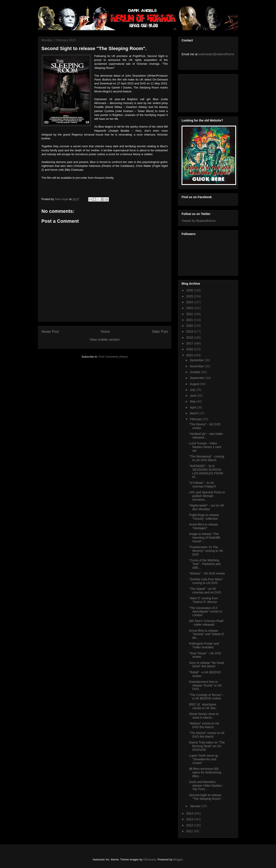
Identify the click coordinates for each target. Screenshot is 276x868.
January (196, 806)
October (196, 372)
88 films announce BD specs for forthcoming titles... (205, 772)
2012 (190, 825)
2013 (190, 819)
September (198, 378)
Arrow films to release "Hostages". (204, 526)
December (197, 360)
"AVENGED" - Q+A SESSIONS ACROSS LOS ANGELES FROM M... (206, 471)
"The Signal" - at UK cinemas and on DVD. (205, 591)
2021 (190, 320)
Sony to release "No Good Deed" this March (207, 665)
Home (105, 332)
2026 (190, 290)
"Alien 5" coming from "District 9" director (204, 600)
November (197, 366)
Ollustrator (150, 859)
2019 (190, 331)
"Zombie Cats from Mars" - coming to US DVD (207, 581)
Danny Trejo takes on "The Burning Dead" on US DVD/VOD (207, 746)
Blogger (178, 859)
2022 (190, 314)
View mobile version (105, 340)
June (193, 396)
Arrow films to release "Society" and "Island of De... (206, 634)
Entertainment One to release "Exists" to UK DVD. (205, 685)
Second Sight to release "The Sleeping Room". (206, 797)
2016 (190, 349)
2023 (190, 308)
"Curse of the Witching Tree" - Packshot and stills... (205, 564)
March (194, 413)
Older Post (160, 332)
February (196, 419)
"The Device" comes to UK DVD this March (207, 735)
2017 (190, 343)
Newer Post (50, 332)
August (195, 384)
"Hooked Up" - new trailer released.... (206, 436)
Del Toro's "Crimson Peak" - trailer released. (207, 623)
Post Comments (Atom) (113, 357)
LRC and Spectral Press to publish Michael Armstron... (207, 496)
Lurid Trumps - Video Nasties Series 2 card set (205, 447)
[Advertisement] (201, 92)
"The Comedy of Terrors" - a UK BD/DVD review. (206, 697)
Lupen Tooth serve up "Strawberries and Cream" (204, 759)
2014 (190, 813)
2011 (190, 831)
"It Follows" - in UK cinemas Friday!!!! (203, 485)
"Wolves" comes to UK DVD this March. (204, 725)
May (193, 401)
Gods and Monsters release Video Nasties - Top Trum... (206, 786)
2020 (190, 326)
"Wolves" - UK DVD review (207, 573)
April (193, 407)
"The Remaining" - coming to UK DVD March (207, 458)
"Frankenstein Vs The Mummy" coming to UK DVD (206, 551)
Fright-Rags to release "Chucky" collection (204, 517)
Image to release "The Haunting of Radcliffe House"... (205, 538)
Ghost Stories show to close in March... (204, 716)
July (193, 390)
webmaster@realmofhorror (216, 54)
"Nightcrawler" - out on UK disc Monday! (207, 507)
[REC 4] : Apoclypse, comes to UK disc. (203, 706)
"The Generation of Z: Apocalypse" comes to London (206, 612)
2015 (190, 355)
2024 (190, 302)
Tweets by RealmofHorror (199, 221)
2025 (190, 296)
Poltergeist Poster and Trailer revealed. (204, 645)
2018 (190, 338)
